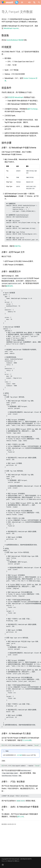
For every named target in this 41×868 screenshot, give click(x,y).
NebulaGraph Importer (11, 28)
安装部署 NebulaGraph (15, 97)
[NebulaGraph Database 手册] (10, 2)
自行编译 (20, 755)
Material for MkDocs (14, 861)
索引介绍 (21, 817)
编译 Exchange (32, 109)
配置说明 (9, 286)
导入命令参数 (27, 740)
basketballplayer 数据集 (15, 40)
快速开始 (17, 246)
